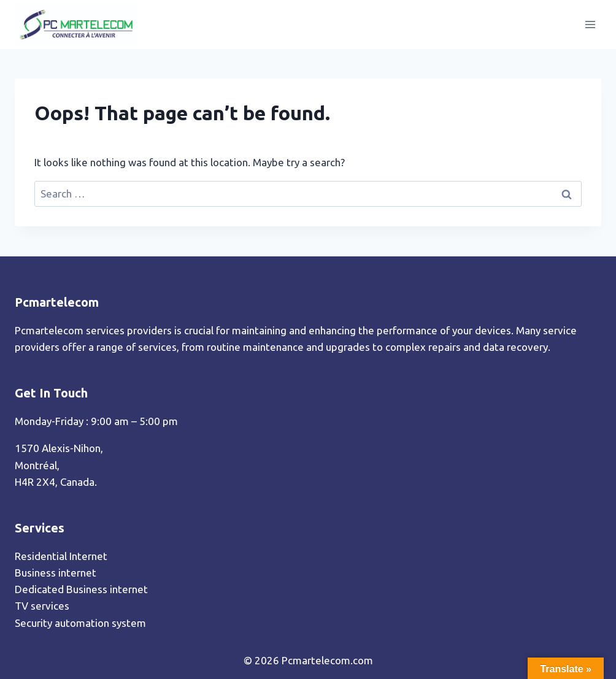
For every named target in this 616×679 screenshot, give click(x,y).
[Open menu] (590, 24)
